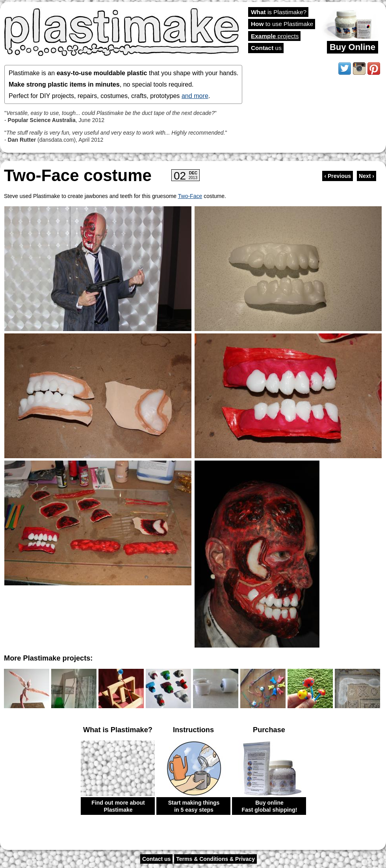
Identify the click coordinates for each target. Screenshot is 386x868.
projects (275, 36)
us (266, 48)
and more (195, 96)
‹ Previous (338, 176)
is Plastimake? (279, 12)
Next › (367, 176)
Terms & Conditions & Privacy (215, 859)
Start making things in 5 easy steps (194, 806)
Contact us (156, 859)
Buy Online (353, 47)
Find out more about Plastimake (118, 806)
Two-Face (190, 196)
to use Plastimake (282, 24)
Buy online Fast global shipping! (270, 806)
